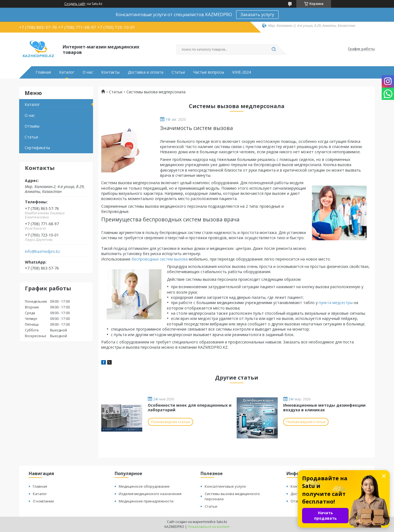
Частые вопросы (209, 72)
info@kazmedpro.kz (42, 251)
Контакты (110, 72)
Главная (43, 72)
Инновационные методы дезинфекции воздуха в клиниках (324, 408)
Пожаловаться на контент (209, 527)
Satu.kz (222, 522)
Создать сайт (75, 4)
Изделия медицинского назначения (150, 494)
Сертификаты (37, 148)
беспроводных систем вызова (160, 259)
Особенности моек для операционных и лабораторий (190, 408)
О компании (43, 501)
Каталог (67, 72)
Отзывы (32, 126)
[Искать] (274, 50)
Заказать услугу (257, 15)
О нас (88, 72)
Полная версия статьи (170, 422)
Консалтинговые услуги (225, 486)
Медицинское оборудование (144, 486)
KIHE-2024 (242, 72)
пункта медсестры (336, 303)
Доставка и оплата (146, 72)
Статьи (178, 72)
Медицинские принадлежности (146, 501)
